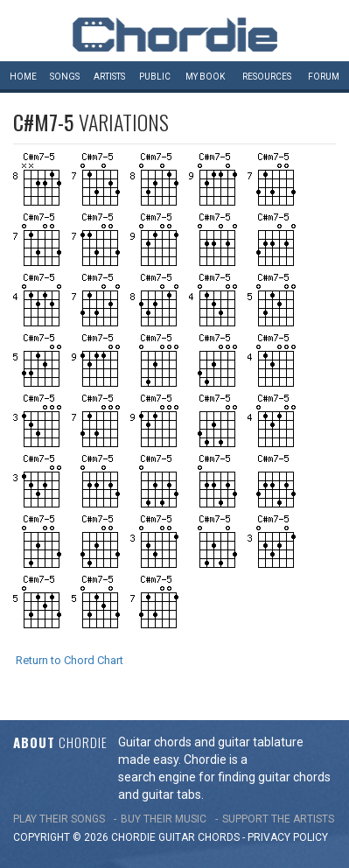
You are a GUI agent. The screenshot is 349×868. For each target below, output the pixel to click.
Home (23, 77)
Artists (109, 77)
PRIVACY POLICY (288, 837)
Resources (267, 77)
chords (219, 837)
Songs (65, 77)
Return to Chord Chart (70, 660)
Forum (324, 77)
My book (205, 77)
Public (155, 77)
